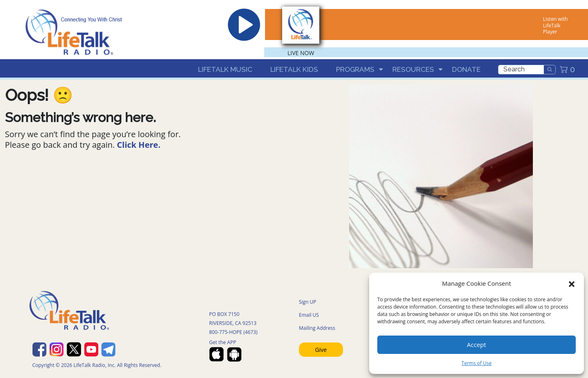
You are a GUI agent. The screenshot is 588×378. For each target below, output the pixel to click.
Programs (355, 69)
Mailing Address (317, 328)
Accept (477, 345)
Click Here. (139, 145)
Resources (413, 69)
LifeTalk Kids (294, 69)
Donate (466, 69)
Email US (309, 315)
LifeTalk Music (225, 69)
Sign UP (308, 302)
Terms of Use (477, 363)
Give (321, 350)
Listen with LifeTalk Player (555, 25)
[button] (572, 283)
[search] (521, 70)
